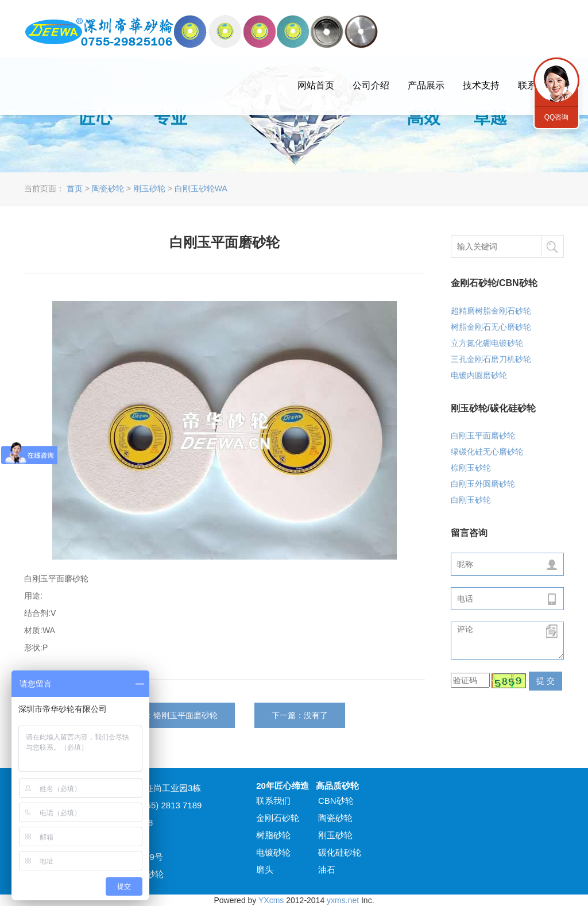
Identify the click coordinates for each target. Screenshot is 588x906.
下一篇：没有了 (300, 715)
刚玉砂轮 (149, 188)
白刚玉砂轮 (471, 500)
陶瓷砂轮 (108, 188)
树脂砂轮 (273, 835)
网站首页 (316, 85)
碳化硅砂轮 (340, 852)
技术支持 (481, 85)
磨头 (265, 870)
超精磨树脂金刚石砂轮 (491, 311)
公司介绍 (371, 85)
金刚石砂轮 (278, 818)
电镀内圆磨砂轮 (479, 375)
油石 (327, 870)
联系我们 (273, 801)
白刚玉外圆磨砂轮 (483, 484)
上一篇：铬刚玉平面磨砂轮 (169, 715)
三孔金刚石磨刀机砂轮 (491, 359)
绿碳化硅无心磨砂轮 (487, 452)
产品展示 (426, 85)
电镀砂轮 (273, 852)
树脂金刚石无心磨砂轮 (491, 327)
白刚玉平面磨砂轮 (483, 435)
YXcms (271, 900)
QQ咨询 (556, 80)
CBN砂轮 (336, 801)
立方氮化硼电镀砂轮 (487, 343)
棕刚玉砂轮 (471, 468)
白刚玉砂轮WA (201, 188)
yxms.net (343, 900)
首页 (75, 188)
